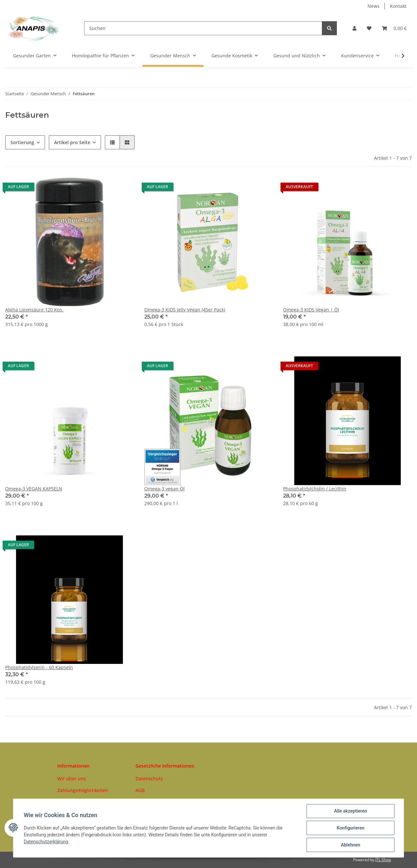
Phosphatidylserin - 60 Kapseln (39, 667)
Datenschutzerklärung (46, 842)
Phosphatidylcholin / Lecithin (315, 489)
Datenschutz (149, 778)
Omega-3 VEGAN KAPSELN (34, 489)
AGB (140, 790)
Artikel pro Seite (72, 142)
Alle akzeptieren (350, 811)
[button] (354, 28)
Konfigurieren (350, 828)
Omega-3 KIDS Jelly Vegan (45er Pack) (185, 310)
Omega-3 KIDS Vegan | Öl (311, 310)
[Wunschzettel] (369, 28)
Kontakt (398, 6)
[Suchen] (203, 28)
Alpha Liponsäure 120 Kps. (34, 310)
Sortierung (22, 142)
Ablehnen (350, 845)
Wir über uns (72, 778)
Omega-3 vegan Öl (165, 489)
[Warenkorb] (394, 28)
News (374, 6)
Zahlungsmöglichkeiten (83, 790)
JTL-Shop (383, 860)
